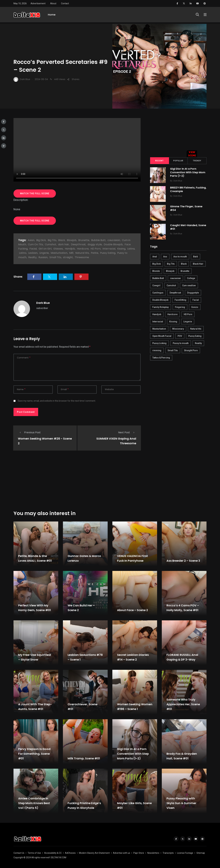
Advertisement (38, 3)
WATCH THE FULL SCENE (35, 193)
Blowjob (72, 240)
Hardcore (83, 249)
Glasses (58, 249)
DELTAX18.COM (58, 857)
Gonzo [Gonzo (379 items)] (195, 307)
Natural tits (82, 253)
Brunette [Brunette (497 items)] (185, 271)
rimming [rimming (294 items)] (157, 350)
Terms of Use (34, 853)
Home (52, 15)
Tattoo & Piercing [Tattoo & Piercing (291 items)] (161, 358)
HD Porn (96, 249)
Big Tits (52, 240)
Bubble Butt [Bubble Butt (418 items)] (158, 278)
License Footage (185, 853)
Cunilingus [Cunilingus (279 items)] (158, 293)
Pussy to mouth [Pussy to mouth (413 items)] (181, 343)
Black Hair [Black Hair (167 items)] (198, 264)
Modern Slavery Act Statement (94, 853)
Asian (31, 240)
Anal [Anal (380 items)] (155, 257)
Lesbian (33, 253)
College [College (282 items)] (191, 278)
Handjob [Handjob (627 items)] (157, 314)
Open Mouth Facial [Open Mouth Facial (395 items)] (162, 336)
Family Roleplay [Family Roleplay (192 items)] (161, 307)
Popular (178, 161)
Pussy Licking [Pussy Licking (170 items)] (159, 343)
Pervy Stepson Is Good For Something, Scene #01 (34, 754)
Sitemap (201, 853)
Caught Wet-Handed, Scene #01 (188, 227)
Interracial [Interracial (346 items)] (158, 322)
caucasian (114, 240)
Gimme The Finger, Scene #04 (187, 208)
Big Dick (41, 240)
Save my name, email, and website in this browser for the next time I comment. (57, 401)
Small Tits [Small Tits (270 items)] (173, 350)
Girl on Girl (45, 249)
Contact (65, 3)
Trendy (197, 161)
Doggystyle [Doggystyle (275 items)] (193, 293)
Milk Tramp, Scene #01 (84, 758)
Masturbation (59, 253)
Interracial (109, 249)
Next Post (127, 432)
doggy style (95, 244)
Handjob (70, 249)
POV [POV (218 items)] (180, 336)
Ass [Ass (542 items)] (165, 257)
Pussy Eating (108, 253)
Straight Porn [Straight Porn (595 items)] (191, 350)
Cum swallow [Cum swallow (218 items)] (189, 285)
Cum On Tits (35, 244)
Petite (95, 253)
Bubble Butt (98, 240)
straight (68, 257)
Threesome (82, 257)
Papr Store (139, 853)
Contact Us (19, 853)
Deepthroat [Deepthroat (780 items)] (175, 293)
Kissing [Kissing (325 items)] (173, 322)
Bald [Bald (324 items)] (196, 257)
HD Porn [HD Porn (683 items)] (188, 314)
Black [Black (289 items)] (184, 264)
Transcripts (168, 853)
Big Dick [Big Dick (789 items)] (157, 264)
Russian (43, 257)
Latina (131, 249)
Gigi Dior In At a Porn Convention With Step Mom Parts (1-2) (188, 172)
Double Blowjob (113, 244)
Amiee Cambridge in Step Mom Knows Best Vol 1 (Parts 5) (34, 803)
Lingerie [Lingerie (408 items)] (188, 322)
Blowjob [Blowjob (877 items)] (170, 271)
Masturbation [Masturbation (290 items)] (159, 329)
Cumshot (51, 244)
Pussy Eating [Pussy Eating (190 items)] (195, 336)
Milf (71, 253)
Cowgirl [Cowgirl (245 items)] (156, 285)
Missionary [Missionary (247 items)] (178, 329)
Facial (33, 249)
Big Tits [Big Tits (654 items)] (171, 264)
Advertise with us (122, 853)
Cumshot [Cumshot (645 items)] (171, 285)
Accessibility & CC (53, 853)
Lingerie (44, 253)
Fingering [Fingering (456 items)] (180, 307)
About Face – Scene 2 (133, 610)
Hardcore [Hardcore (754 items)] (172, 314)
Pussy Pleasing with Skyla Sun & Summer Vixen (181, 803)
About (53, 3)
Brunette (84, 240)
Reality (32, 257)
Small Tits (55, 257)
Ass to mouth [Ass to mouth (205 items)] (180, 257)
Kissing (121, 249)
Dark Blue (43, 303)
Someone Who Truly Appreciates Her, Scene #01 (183, 704)
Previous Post (29, 432)
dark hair (64, 244)
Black (62, 240)
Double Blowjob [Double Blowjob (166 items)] (160, 300)
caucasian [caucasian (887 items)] (175, 278)
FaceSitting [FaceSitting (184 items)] (180, 300)
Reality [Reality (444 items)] (198, 343)
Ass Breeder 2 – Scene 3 (183, 561)
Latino (23, 253)
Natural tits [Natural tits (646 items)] (196, 329)
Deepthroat (78, 244)
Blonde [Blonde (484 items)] (156, 271)
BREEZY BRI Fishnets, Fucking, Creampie (183, 189)
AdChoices (70, 853)
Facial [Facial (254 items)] (196, 300)
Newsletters (153, 853)
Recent (159, 161)
